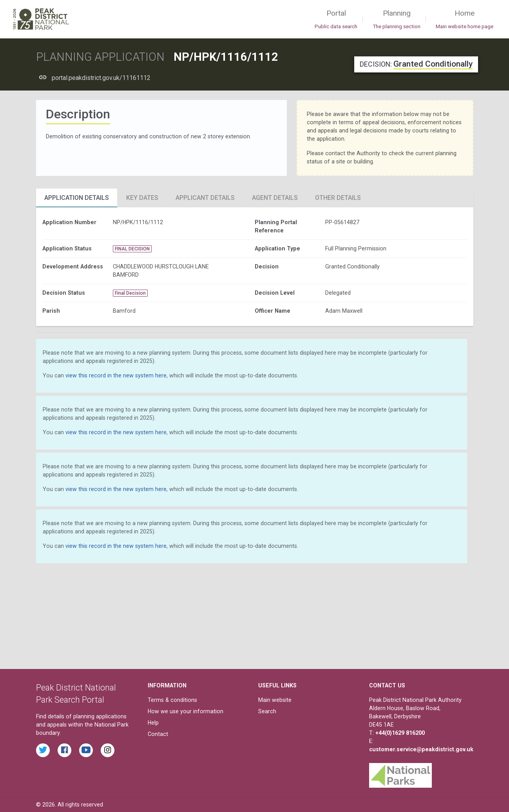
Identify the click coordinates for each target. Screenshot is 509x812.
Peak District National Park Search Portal (76, 694)
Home (465, 20)
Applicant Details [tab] (205, 198)
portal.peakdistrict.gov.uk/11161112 (101, 78)
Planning (397, 20)
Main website (275, 700)
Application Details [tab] (77, 198)
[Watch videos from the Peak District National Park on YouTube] (86, 750)
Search (267, 711)
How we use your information (186, 711)
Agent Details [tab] (275, 198)
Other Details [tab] (338, 198)
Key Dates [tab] (142, 198)
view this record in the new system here (116, 375)
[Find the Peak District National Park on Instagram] (108, 750)
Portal (336, 20)
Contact (158, 734)
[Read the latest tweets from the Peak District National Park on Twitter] (43, 750)
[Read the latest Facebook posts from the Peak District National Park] (64, 750)
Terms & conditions (172, 700)
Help (153, 723)
